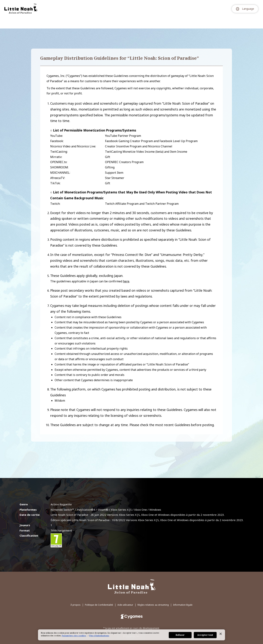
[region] (131, 635)
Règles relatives (153, 592)
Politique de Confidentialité (99, 592)
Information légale (183, 592)
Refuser (180, 635)
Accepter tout (205, 635)
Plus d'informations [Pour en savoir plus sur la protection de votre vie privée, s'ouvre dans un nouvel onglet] (99, 636)
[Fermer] (221, 634)
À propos (76, 592)
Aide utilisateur (125, 592)
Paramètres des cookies (74, 636)
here (126, 281)
